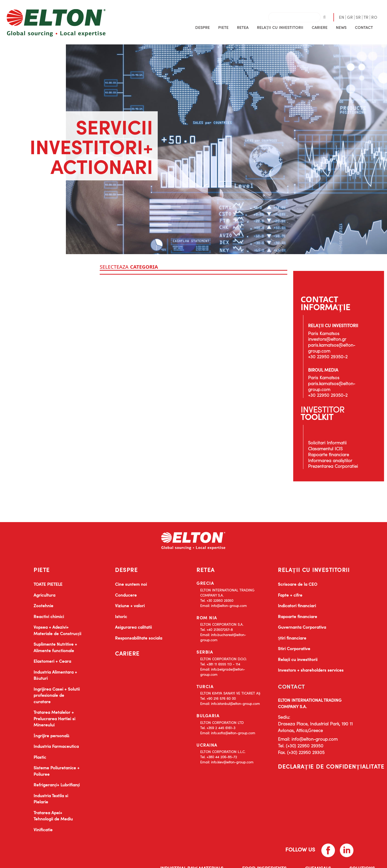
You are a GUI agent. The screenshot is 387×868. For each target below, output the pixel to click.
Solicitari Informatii (327, 430)
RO (374, 17)
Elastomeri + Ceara (52, 650)
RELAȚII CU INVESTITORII (315, 558)
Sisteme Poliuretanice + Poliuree (57, 760)
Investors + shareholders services (311, 659)
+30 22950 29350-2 (328, 350)
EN (342, 17)
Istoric (121, 605)
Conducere (126, 584)
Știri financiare (292, 627)
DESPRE (126, 558)
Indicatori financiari (297, 595)
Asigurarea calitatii (133, 616)
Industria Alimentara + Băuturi (55, 664)
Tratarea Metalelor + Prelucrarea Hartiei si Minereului (54, 708)
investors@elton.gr (327, 339)
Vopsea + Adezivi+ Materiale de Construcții (57, 619)
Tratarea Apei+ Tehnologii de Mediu (53, 805)
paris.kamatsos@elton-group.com (342, 345)
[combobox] (294, 17)
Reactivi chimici (49, 605)
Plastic (40, 746)
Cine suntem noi (131, 573)
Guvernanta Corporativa (302, 616)
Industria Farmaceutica (56, 735)
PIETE (42, 558)
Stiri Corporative (294, 638)
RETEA (243, 27)
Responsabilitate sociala (139, 627)
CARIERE (320, 27)
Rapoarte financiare (328, 442)
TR (366, 17)
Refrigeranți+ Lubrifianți (57, 774)
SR (358, 17)
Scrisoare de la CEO (298, 573)
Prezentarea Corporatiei (333, 454)
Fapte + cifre (290, 584)
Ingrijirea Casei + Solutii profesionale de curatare (57, 684)
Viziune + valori (130, 595)
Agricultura (44, 584)
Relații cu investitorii (298, 648)
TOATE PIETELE (48, 573)
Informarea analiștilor (330, 448)
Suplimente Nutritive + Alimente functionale (55, 636)
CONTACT (364, 27)
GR (350, 17)
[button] (203, 27)
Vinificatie (43, 818)
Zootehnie (43, 595)
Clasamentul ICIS (325, 436)
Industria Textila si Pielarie (51, 788)
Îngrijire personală (51, 724)
